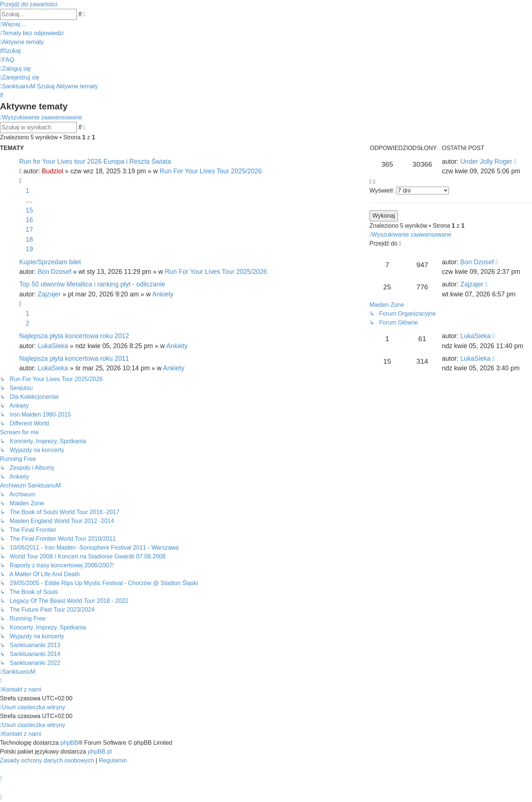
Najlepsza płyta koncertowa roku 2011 (74, 358)
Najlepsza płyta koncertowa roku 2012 (74, 336)
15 (30, 210)
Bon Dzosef (54, 272)
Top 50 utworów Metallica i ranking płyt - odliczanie (92, 284)
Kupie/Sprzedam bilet (50, 262)
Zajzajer (49, 294)
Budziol (52, 171)
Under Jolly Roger (486, 162)
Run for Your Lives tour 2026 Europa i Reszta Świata (95, 162)
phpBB (69, 743)
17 (30, 230)
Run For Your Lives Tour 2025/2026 (211, 171)
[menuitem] (32, 33)
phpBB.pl (100, 752)
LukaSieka (53, 346)
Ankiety (163, 294)
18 (30, 239)
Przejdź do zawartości (29, 4)
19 (30, 249)
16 (30, 220)
